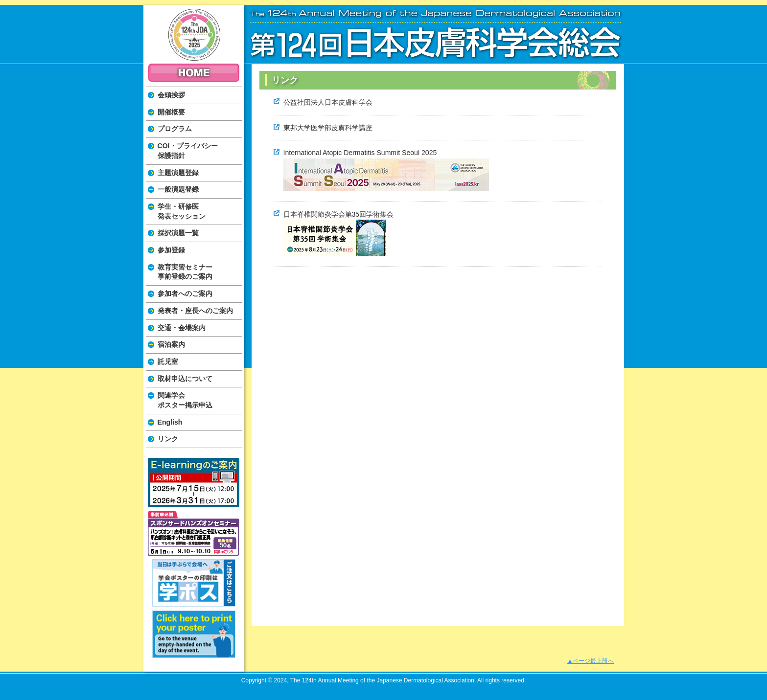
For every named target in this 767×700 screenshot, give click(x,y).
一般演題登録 (178, 189)
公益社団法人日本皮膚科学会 (328, 102)
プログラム (175, 129)
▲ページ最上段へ (591, 661)
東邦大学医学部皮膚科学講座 (328, 128)
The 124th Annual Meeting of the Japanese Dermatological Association (194, 35)
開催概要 (171, 112)
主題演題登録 (178, 173)
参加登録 (171, 250)
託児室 (168, 361)
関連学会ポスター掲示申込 (185, 400)
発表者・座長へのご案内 (195, 311)
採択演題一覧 (178, 233)
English (170, 422)
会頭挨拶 (171, 95)
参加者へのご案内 (185, 294)
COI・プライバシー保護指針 (188, 151)
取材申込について (185, 379)
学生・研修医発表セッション (182, 211)
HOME (194, 73)
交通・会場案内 (182, 328)
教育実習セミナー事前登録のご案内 (185, 272)
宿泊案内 (171, 344)
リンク (168, 439)
